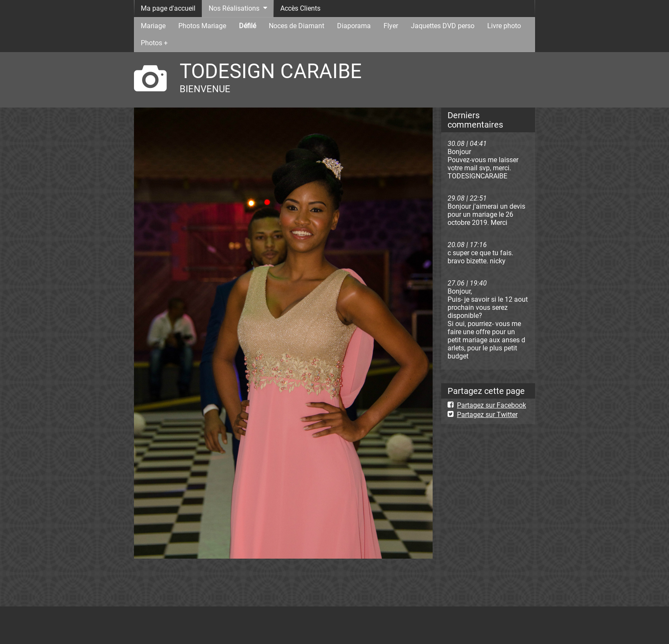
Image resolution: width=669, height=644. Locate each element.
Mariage (153, 26)
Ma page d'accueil (168, 8)
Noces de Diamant (297, 26)
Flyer (391, 26)
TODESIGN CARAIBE (271, 71)
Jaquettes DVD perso (443, 26)
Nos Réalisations (234, 8)
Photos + (154, 43)
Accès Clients (300, 8)
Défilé (247, 26)
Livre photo (504, 26)
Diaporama (354, 26)
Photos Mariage (202, 26)
